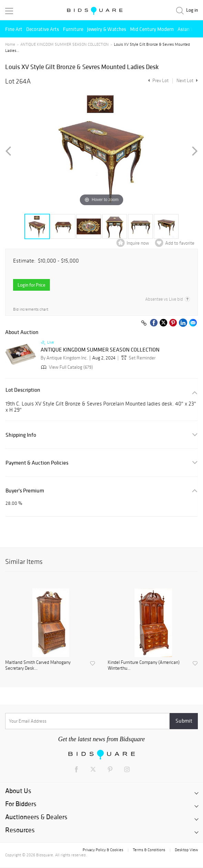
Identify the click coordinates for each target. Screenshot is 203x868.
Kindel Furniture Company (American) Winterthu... (144, 665)
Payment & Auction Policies (37, 463)
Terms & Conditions (149, 850)
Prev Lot (157, 81)
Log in (192, 10)
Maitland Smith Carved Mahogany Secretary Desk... (38, 665)
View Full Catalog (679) (66, 367)
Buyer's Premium (25, 491)
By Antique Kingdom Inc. (64, 358)
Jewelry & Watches (107, 29)
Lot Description (23, 390)
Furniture (73, 29)
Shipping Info (21, 435)
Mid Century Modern (152, 29)
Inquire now (138, 243)
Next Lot (187, 81)
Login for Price (31, 285)
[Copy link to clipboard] (144, 323)
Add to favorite (180, 243)
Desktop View (186, 850)
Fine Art (14, 29)
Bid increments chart (31, 309)
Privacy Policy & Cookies (103, 850)
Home (10, 44)
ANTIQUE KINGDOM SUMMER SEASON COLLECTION (65, 44)
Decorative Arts (43, 29)
